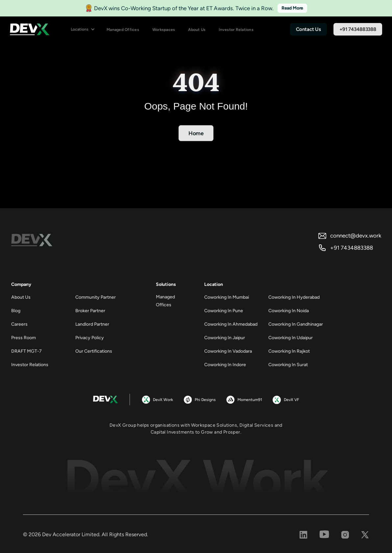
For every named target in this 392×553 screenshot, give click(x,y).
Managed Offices (123, 30)
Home (196, 133)
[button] (83, 29)
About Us (197, 30)
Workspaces (164, 30)
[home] (30, 29)
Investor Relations (236, 30)
